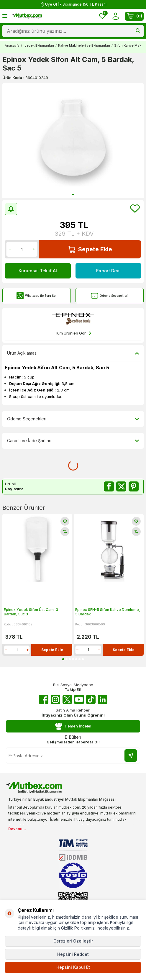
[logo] (27, 16)
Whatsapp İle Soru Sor (36, 296)
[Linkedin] (103, 699)
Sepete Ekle (90, 249)
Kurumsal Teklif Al (38, 271)
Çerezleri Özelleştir (73, 941)
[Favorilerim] (102, 16)
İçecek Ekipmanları (39, 45)
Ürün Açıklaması (73, 353)
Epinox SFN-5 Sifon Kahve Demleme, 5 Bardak (108, 612)
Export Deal (108, 271)
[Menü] (5, 16)
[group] (73, 140)
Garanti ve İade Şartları (73, 441)
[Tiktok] (91, 699)
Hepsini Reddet (73, 954)
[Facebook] (44, 699)
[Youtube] (79, 699)
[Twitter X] (67, 699)
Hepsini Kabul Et (73, 967)
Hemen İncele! (73, 726)
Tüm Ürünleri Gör (73, 333)
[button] (73, 195)
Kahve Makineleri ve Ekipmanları (84, 45)
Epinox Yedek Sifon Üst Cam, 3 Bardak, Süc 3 (31, 612)
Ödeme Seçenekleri (110, 296)
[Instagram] (55, 699)
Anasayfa (12, 45)
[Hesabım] (115, 16)
